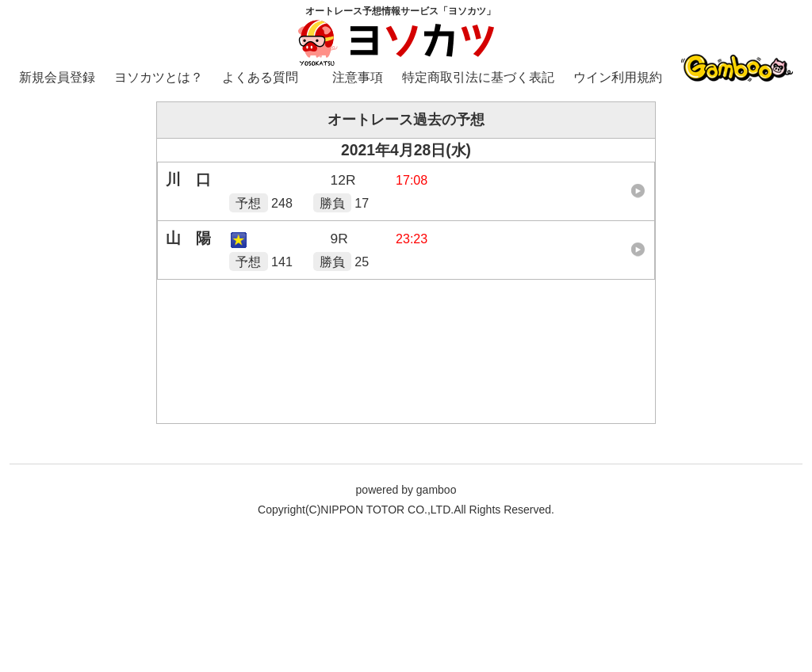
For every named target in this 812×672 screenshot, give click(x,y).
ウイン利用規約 (618, 77)
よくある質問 (260, 77)
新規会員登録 (57, 77)
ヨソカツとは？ (159, 77)
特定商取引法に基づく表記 (478, 77)
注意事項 (358, 77)
